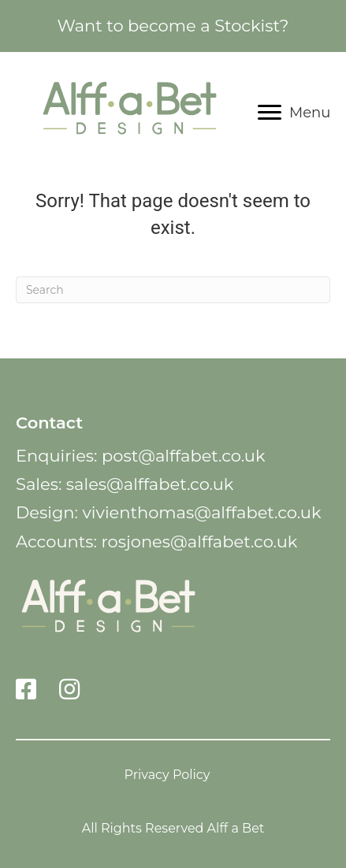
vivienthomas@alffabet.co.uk (201, 512)
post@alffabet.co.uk (183, 456)
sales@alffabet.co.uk (150, 484)
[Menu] (294, 113)
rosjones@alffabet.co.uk (199, 542)
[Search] (173, 290)
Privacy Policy (167, 774)
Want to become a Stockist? (173, 26)
